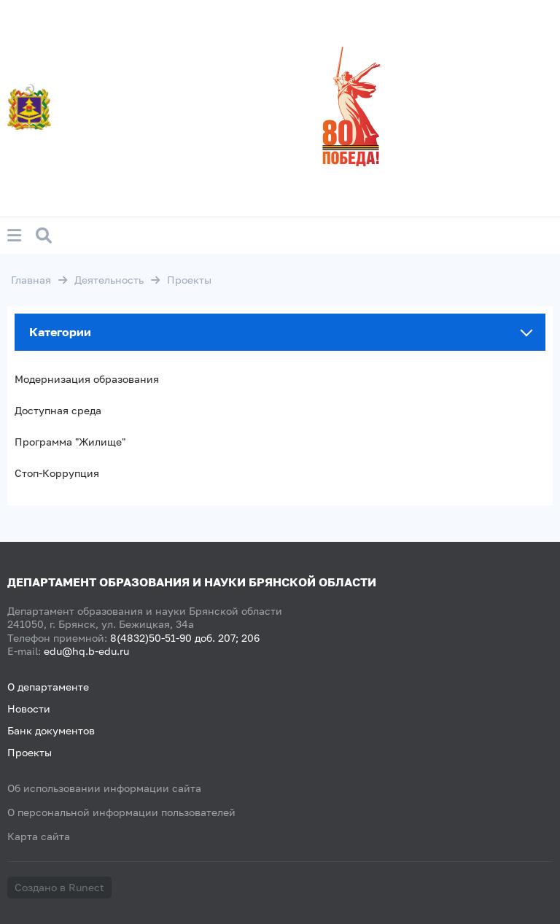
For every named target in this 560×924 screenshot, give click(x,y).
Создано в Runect (59, 887)
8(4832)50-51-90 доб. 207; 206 (185, 638)
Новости (29, 708)
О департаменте (48, 687)
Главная (31, 280)
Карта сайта (39, 836)
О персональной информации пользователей (121, 812)
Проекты (30, 752)
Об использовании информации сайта (104, 788)
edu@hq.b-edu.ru (86, 651)
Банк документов (51, 730)
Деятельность (109, 280)
